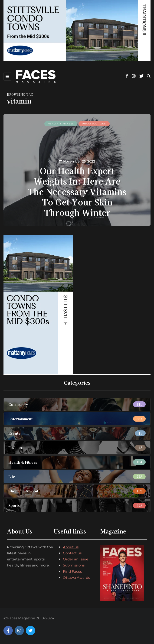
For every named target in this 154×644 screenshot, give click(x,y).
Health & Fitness (61, 124)
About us (71, 547)
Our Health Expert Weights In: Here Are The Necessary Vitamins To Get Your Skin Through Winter (77, 191)
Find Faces (72, 571)
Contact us (72, 553)
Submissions (74, 565)
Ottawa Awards (76, 577)
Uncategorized (94, 124)
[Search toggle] (149, 76)
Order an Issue (76, 559)
